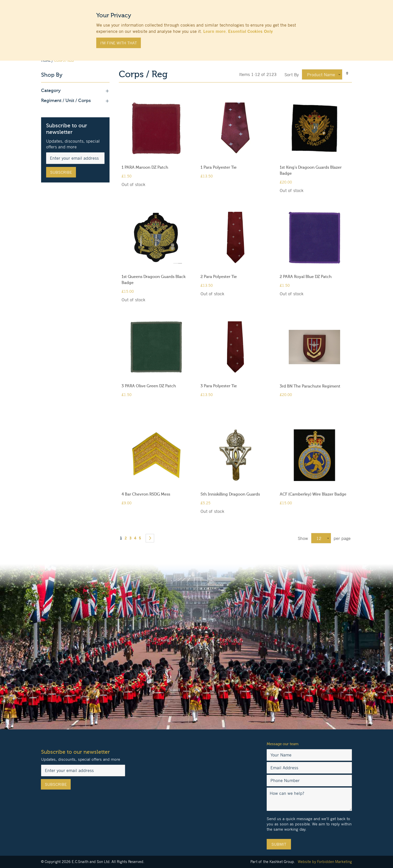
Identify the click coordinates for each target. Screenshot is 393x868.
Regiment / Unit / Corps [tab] (75, 101)
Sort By (292, 75)
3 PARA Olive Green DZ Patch (149, 386)
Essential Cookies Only (250, 31)
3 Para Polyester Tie (219, 386)
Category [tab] (75, 91)
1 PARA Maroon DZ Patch (145, 167)
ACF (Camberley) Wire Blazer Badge (313, 494)
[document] (197, 28)
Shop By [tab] (52, 75)
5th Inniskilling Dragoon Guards (230, 494)
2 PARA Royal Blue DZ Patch (306, 277)
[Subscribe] (61, 172)
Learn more (214, 31)
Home (46, 61)
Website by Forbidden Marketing (325, 862)
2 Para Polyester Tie (219, 277)
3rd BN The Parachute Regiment (310, 386)
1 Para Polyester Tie (219, 167)
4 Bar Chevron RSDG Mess (146, 494)
